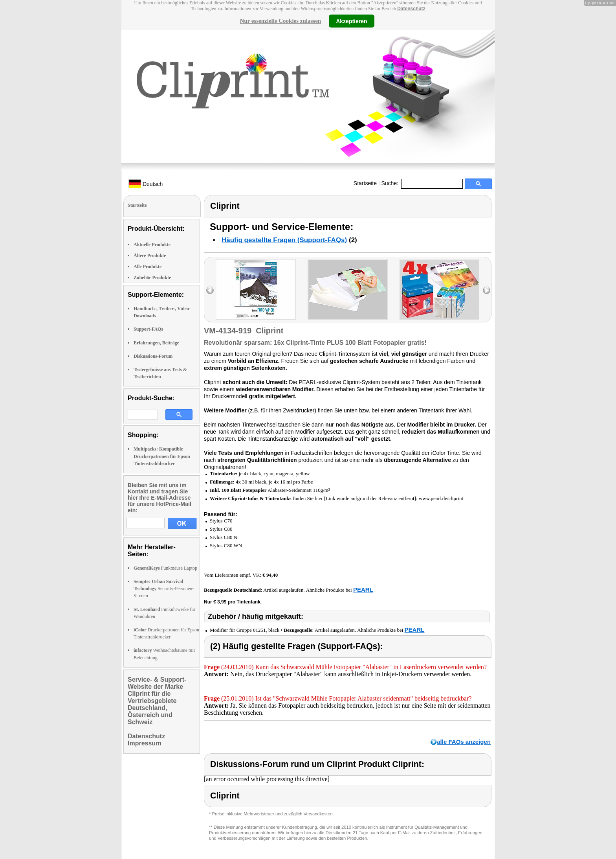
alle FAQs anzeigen (464, 742)
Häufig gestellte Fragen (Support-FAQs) (284, 240)
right (487, 290)
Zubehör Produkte (152, 278)
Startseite (365, 183)
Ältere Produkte (150, 256)
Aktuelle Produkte (152, 245)
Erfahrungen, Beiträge (156, 343)
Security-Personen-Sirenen (164, 589)
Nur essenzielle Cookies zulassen (280, 21)
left (210, 290)
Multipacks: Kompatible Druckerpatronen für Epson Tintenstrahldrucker (162, 456)
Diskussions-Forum (153, 356)
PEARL (363, 590)
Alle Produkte (148, 267)
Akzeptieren (351, 21)
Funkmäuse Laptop (165, 568)
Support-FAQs (148, 329)
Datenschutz (411, 9)
